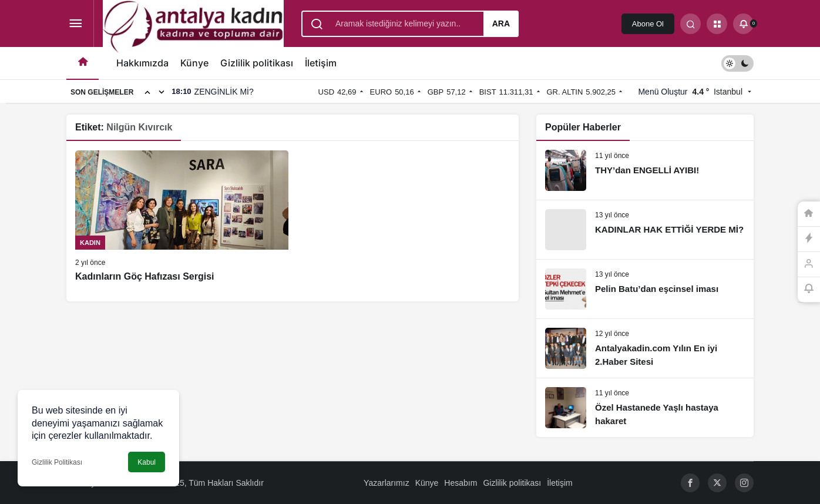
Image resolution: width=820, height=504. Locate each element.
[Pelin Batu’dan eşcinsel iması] (645, 289)
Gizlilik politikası (257, 63)
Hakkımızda (142, 63)
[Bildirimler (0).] (743, 24)
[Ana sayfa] (83, 63)
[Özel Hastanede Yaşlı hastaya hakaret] (645, 408)
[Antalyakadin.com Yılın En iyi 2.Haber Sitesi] (645, 348)
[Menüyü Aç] (75, 24)
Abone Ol (648, 24)
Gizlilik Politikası (57, 462)
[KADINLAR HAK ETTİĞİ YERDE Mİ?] (645, 230)
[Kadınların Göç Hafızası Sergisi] (182, 217)
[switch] (737, 63)
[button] (717, 24)
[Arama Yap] (690, 24)
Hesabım (461, 483)
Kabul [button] (147, 462)
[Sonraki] (162, 92)
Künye (194, 63)
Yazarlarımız (387, 483)
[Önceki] (147, 92)
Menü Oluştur (663, 92)
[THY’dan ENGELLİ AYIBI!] (645, 170)
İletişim (321, 63)
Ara (501, 23)
